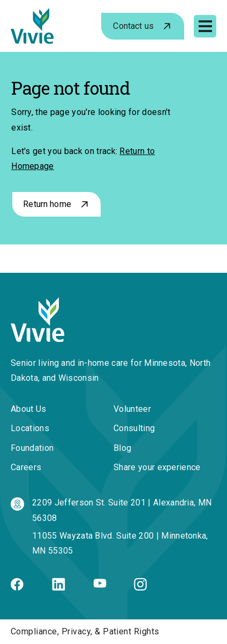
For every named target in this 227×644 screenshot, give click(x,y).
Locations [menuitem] (30, 428)
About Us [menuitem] (29, 409)
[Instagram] (140, 588)
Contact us (133, 26)
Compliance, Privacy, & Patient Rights (85, 631)
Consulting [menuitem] (134, 428)
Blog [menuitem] (122, 448)
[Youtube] (100, 585)
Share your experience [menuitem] (157, 467)
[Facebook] (17, 588)
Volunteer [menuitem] (132, 409)
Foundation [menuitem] (32, 448)
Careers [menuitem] (26, 467)
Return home (47, 204)
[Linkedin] (59, 588)
